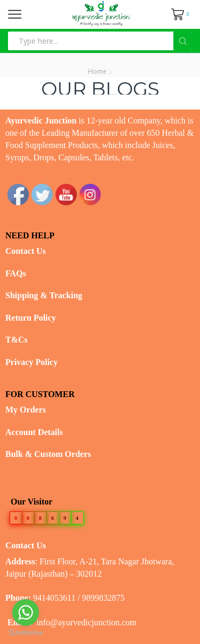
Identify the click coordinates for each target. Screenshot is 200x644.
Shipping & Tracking (44, 295)
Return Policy (31, 318)
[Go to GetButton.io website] (26, 633)
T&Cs (17, 340)
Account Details (34, 432)
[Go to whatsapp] (26, 612)
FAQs (16, 273)
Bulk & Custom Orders (48, 454)
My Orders (26, 410)
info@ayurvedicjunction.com (86, 622)
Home (97, 71)
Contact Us (26, 251)
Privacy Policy (31, 362)
